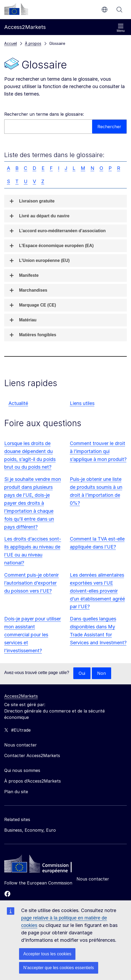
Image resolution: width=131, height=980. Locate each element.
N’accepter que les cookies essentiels (59, 968)
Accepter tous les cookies (47, 954)
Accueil (11, 43)
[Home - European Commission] (43, 865)
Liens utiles (82, 403)
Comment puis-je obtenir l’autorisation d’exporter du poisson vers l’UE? (31, 583)
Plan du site (16, 792)
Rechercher (119, 10)
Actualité (18, 403)
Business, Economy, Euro (30, 830)
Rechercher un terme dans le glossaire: (44, 114)
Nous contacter (93, 879)
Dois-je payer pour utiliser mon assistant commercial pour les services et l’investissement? (33, 635)
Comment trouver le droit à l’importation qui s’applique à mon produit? (98, 451)
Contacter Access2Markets (32, 755)
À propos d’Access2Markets (33, 781)
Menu (121, 28)
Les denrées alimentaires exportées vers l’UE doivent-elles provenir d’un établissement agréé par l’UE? (97, 591)
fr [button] (105, 10)
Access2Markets (21, 696)
